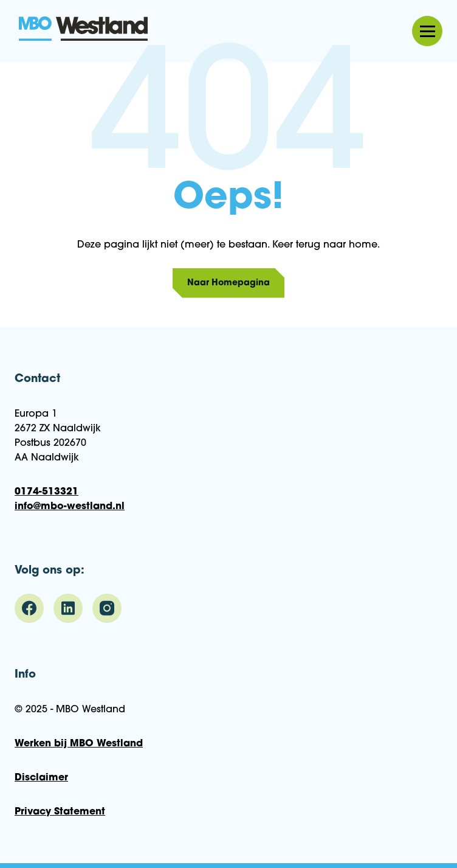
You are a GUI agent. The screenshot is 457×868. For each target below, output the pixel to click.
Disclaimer (41, 778)
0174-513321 (46, 492)
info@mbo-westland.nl (70, 507)
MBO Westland (84, 30)
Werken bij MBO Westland (79, 744)
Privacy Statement (60, 812)
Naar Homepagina (228, 283)
